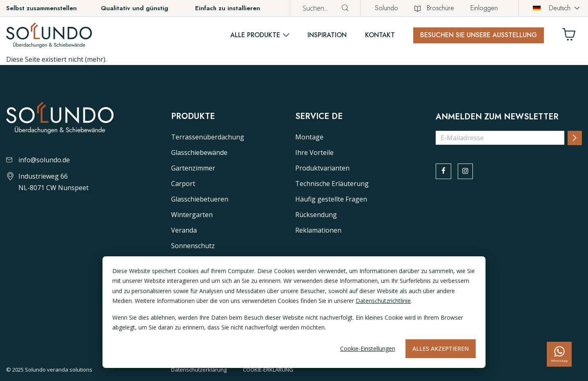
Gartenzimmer (193, 168)
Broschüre (434, 8)
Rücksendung (316, 215)
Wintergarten (192, 215)
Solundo (386, 8)
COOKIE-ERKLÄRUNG (268, 370)
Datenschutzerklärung (199, 370)
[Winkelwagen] (572, 37)
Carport (183, 184)
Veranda (184, 230)
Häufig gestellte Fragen (331, 199)
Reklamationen (318, 230)
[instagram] (468, 172)
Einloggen (484, 8)
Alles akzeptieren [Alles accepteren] (441, 349)
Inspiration (327, 35)
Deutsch (552, 8)
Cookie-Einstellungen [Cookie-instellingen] (368, 349)
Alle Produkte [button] (255, 35)
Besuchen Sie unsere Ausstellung (479, 35)
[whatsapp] (559, 354)
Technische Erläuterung (332, 184)
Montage (309, 137)
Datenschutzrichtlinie (383, 301)
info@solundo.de (38, 160)
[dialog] (294, 312)
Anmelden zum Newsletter (497, 117)
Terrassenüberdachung (208, 137)
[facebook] (444, 172)
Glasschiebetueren (200, 199)
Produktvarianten (322, 168)
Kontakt (380, 35)
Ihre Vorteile (314, 152)
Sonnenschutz (193, 246)
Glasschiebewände (199, 152)
